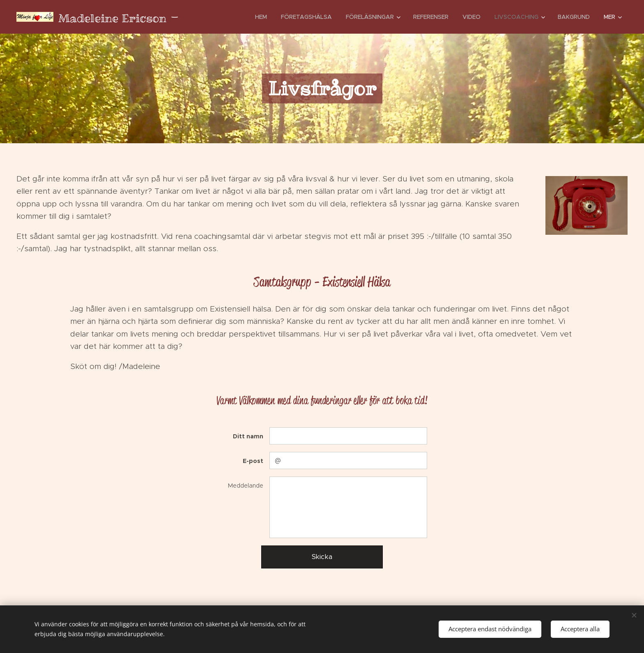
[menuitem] (261, 17)
